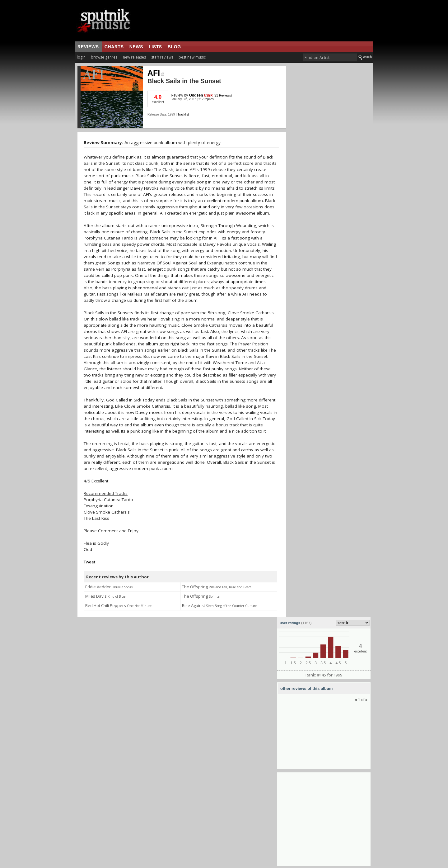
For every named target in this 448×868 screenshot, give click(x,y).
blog (174, 47)
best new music (192, 57)
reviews (88, 47)
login (81, 57)
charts (114, 47)
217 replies (206, 99)
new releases (134, 57)
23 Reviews (223, 95)
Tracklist (183, 114)
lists (155, 47)
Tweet (89, 562)
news (136, 47)
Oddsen (196, 95)
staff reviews (162, 57)
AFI (156, 73)
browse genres (104, 57)
